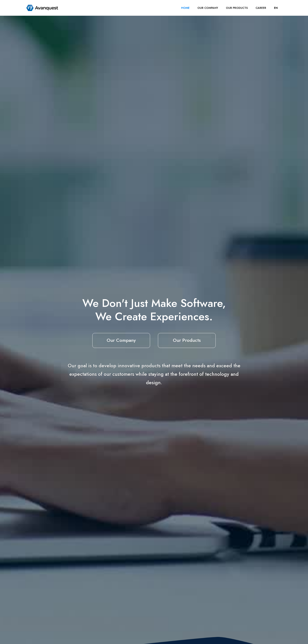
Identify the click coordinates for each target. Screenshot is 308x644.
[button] (276, 8)
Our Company (121, 340)
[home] (42, 8)
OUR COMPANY (208, 8)
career (261, 8)
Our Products (187, 340)
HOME (185, 8)
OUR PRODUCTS (237, 8)
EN (276, 8)
